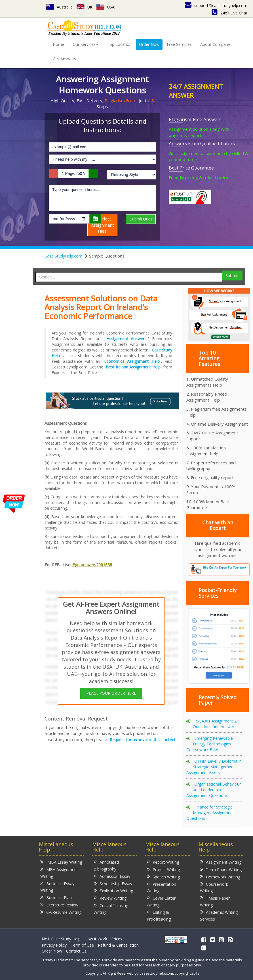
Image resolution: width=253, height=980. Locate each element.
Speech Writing (163, 877)
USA (106, 7)
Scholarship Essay (113, 883)
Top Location (119, 44)
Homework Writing (220, 877)
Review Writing (110, 898)
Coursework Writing (214, 887)
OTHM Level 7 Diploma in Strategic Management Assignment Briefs (214, 767)
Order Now (149, 44)
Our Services (86, 44)
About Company (215, 44)
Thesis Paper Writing (215, 901)
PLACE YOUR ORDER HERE (111, 693)
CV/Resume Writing (61, 912)
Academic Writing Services (219, 915)
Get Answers (64, 59)
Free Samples (179, 44)
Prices (117, 939)
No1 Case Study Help (61, 939)
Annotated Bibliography (106, 865)
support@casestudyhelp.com (216, 6)
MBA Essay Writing (61, 862)
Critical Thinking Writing (111, 909)
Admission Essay (112, 876)
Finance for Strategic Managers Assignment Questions (210, 813)
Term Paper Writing (221, 869)
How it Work (96, 939)
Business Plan (56, 897)
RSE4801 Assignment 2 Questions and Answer (215, 724)
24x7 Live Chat (229, 13)
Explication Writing (113, 890)
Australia (59, 7)
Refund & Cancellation (118, 945)
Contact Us (76, 951)
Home (58, 44)
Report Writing (163, 862)
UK (85, 7)
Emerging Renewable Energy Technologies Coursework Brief (210, 744)
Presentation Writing (161, 887)
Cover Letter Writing (161, 901)
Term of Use (82, 945)
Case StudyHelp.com (63, 256)
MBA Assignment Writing (59, 873)
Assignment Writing (221, 862)
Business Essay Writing (57, 887)
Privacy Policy (54, 945)
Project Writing (163, 869)
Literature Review (59, 905)
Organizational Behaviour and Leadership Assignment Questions (214, 790)
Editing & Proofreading (159, 915)
